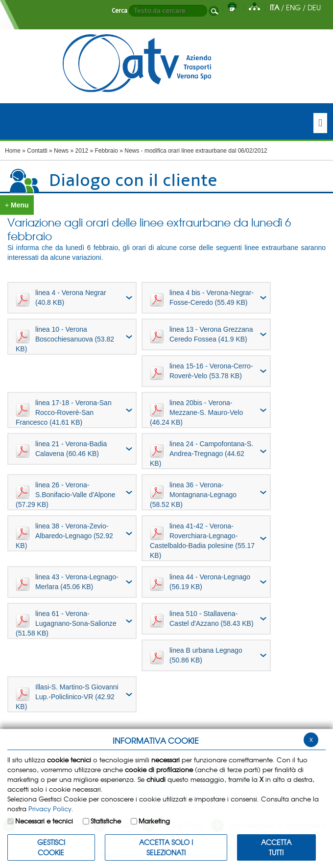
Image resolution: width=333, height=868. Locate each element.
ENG (293, 7)
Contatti (37, 151)
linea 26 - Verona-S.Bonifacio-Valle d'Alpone (66, 495)
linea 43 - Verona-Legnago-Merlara (67, 582)
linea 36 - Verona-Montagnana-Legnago (193, 495)
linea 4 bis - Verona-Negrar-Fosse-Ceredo (202, 298)
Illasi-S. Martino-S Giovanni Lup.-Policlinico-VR (67, 697)
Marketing (154, 821)
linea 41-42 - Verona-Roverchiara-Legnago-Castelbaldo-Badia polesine (202, 541)
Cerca (119, 11)
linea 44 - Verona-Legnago (200, 582)
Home (13, 151)
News (61, 151)
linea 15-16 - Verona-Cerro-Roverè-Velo (201, 371)
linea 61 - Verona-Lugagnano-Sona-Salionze (66, 623)
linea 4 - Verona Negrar (61, 298)
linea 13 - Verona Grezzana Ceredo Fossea (201, 335)
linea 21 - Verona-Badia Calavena (61, 449)
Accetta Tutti (276, 847)
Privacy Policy (50, 809)
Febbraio (107, 151)
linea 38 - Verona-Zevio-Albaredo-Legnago (64, 536)
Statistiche (106, 821)
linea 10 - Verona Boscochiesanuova (65, 339)
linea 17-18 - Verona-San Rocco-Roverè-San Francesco (64, 412)
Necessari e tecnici (44, 821)
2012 (82, 151)
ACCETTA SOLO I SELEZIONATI (166, 847)
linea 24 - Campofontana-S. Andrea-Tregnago (202, 454)
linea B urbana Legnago (196, 656)
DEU (314, 7)
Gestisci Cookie (51, 847)
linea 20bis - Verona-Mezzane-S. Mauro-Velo (196, 412)
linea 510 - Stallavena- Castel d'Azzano (202, 619)
